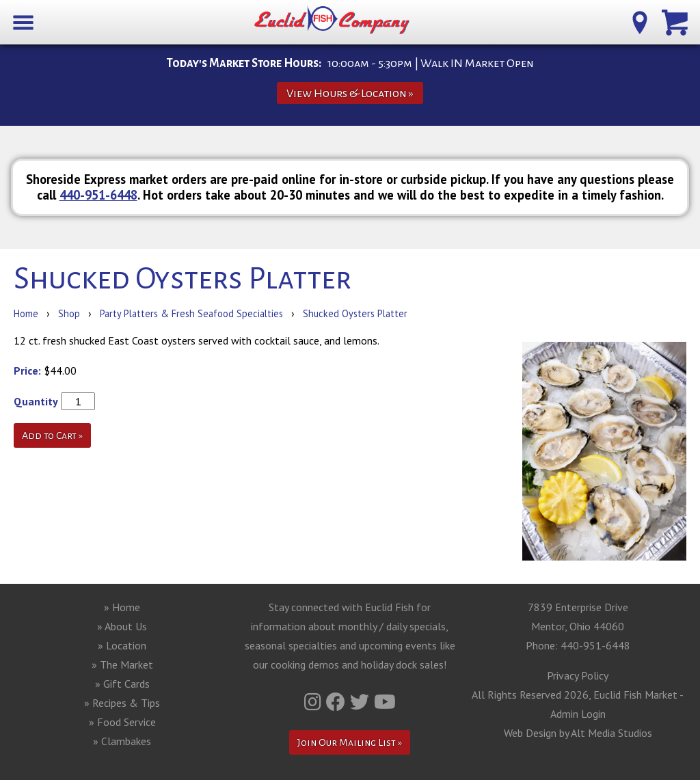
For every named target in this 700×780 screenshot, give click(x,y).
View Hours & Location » (350, 93)
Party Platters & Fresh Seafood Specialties (191, 313)
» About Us (122, 626)
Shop (69, 313)
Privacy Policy (578, 675)
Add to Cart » (52, 435)
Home (26, 313)
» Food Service (122, 722)
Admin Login (578, 714)
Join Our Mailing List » (350, 742)
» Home (122, 607)
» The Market (122, 664)
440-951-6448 (98, 195)
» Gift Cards (122, 684)
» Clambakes (122, 741)
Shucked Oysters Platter (355, 313)
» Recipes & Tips (122, 703)
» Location (122, 645)
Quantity (36, 401)
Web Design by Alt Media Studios (578, 733)
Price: (27, 371)
